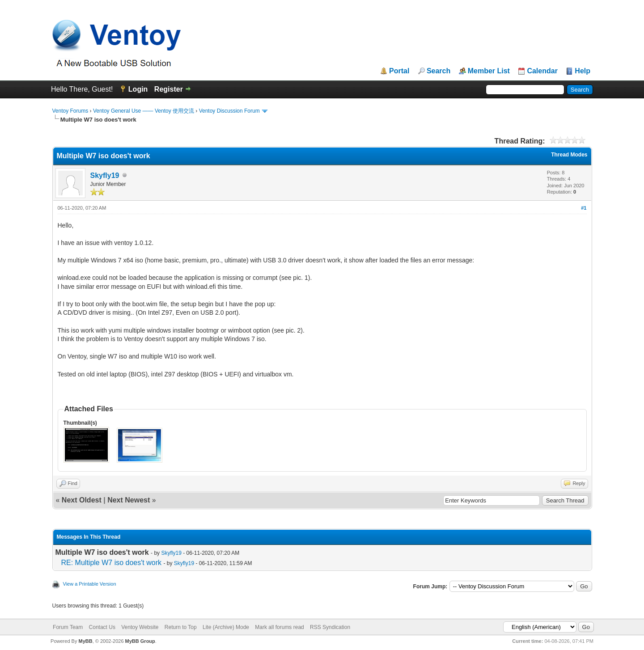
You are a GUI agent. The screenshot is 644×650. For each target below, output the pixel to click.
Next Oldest (82, 500)
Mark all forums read (279, 627)
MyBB (85, 641)
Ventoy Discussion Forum (229, 111)
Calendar (542, 71)
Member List (489, 71)
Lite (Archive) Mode (226, 627)
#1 (584, 208)
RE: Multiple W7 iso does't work (111, 563)
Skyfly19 (105, 175)
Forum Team (68, 627)
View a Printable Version (90, 584)
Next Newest (129, 500)
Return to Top (181, 627)
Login (138, 89)
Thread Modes (569, 155)
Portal (399, 71)
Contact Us (102, 627)
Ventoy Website (140, 627)
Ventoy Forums (70, 111)
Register (169, 89)
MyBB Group (140, 641)
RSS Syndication (330, 627)
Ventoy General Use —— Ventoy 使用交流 (144, 111)
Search (439, 71)
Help (583, 71)
